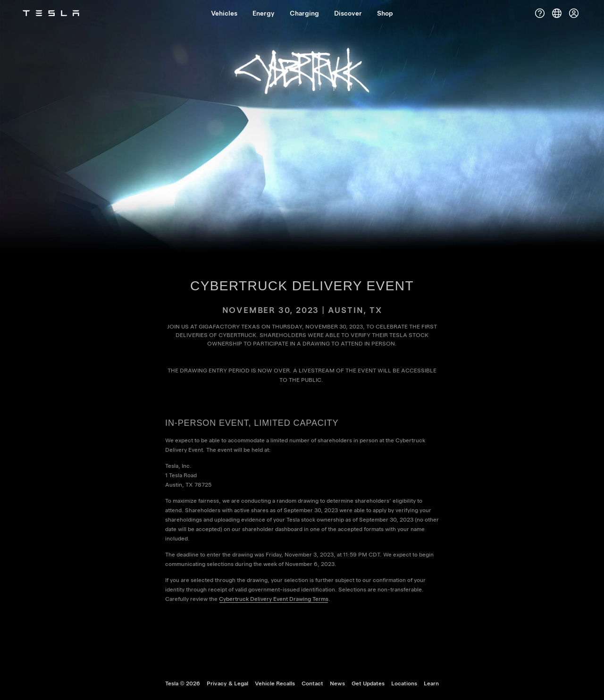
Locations (404, 683)
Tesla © (183, 683)
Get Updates (368, 683)
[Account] (574, 13)
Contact (312, 683)
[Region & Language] (557, 13)
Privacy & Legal (227, 683)
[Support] (540, 13)
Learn (431, 683)
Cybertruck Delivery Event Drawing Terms (274, 599)
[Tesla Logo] (51, 13)
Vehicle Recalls (275, 683)
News (337, 683)
